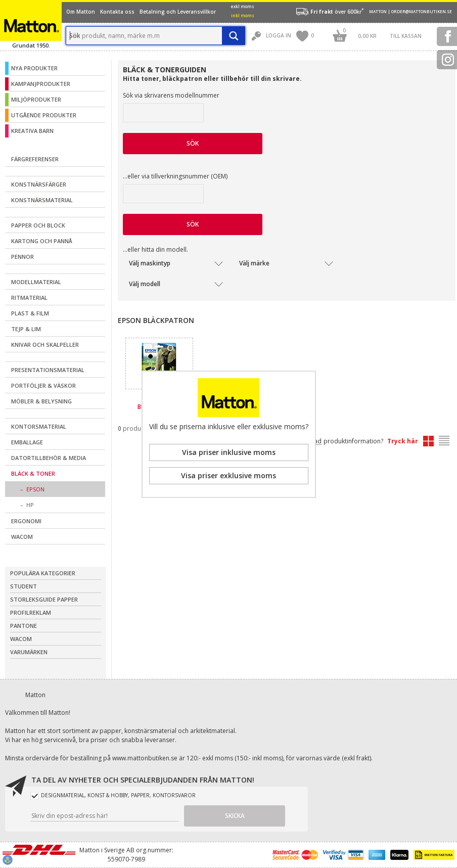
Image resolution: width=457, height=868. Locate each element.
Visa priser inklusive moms (229, 452)
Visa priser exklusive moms (229, 475)
